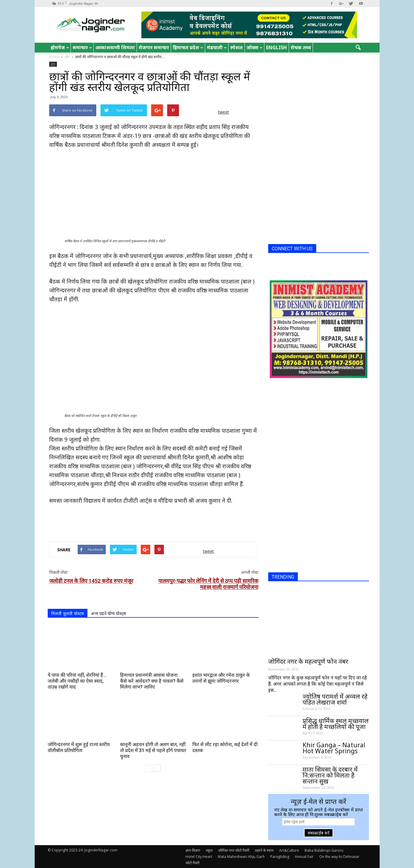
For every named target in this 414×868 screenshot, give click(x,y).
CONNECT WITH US (292, 249)
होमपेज (60, 47)
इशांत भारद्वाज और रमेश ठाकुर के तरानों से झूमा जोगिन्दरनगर (221, 678)
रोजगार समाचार (154, 47)
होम (53, 64)
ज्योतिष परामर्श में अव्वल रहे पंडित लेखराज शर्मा (335, 699)
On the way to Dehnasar (339, 857)
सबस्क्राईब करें (319, 833)
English (276, 47)
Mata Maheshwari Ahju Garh (241, 857)
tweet (224, 112)
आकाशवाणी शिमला (115, 47)
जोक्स (255, 47)
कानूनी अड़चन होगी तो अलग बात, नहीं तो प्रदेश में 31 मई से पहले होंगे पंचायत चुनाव (153, 750)
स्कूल (209, 850)
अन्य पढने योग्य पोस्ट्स (108, 613)
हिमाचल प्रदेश (188, 47)
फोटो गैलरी (192, 863)
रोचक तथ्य (301, 47)
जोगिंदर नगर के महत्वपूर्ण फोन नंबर (308, 661)
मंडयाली (217, 47)
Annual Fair (304, 857)
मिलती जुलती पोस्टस (68, 613)
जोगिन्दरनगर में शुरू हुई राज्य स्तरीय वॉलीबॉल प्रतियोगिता (79, 747)
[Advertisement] (153, 522)
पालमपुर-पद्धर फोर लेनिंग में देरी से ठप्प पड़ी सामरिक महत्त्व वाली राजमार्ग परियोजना (208, 584)
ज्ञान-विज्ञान (193, 850)
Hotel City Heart (199, 857)
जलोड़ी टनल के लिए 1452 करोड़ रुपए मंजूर (91, 581)
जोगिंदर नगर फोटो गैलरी (234, 850)
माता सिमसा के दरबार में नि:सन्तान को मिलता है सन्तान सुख (330, 775)
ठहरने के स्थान (264, 850)
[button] (358, 48)
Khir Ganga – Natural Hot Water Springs (334, 748)
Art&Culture (289, 850)
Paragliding (280, 857)
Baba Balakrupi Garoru (324, 850)
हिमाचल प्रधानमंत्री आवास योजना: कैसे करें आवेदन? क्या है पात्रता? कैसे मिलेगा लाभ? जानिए (152, 681)
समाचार (82, 47)
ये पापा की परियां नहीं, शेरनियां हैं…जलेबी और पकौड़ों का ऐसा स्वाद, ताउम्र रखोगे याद (77, 681)
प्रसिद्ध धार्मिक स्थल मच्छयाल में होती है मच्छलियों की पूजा (336, 724)
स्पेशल (236, 47)
